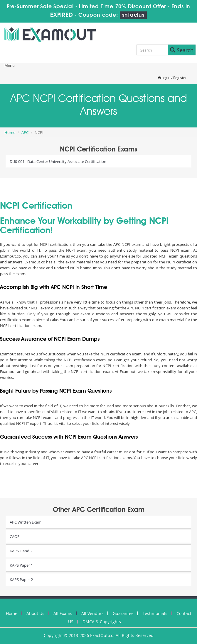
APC (25, 132)
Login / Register (172, 78)
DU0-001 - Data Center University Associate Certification (58, 161)
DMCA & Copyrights (102, 622)
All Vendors (92, 613)
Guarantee (123, 613)
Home (10, 132)
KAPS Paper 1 (21, 565)
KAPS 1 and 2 (21, 551)
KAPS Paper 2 (21, 580)
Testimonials (155, 613)
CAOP (15, 536)
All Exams (63, 613)
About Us (35, 613)
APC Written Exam (26, 522)
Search (182, 50)
